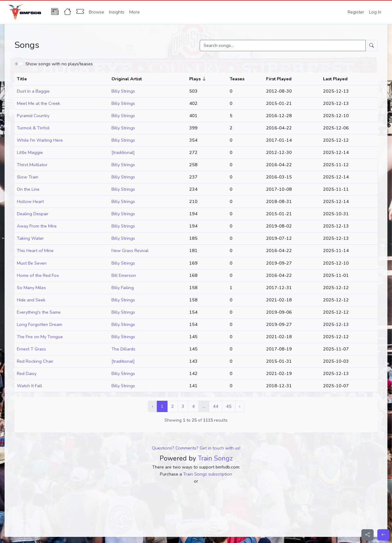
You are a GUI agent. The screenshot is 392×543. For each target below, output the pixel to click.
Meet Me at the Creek (38, 103)
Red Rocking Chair (35, 361)
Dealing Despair (33, 214)
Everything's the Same (39, 312)
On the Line (28, 189)
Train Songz (215, 458)
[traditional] (123, 152)
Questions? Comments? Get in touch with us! (196, 448)
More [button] (134, 12)
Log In (375, 12)
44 (216, 406)
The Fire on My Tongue (40, 337)
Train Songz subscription (208, 474)
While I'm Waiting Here (40, 140)
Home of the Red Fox (38, 275)
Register (356, 12)
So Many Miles (31, 288)
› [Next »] (240, 406)
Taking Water (30, 238)
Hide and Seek (31, 300)
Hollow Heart (30, 201)
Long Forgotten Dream (40, 324)
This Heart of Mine (35, 250)
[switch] (19, 64)
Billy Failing (123, 288)
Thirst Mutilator (32, 165)
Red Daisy (27, 373)
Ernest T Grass (31, 349)
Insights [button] (117, 12)
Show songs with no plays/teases (59, 64)
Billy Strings (123, 91)
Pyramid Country (33, 116)
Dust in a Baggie (33, 91)
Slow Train (28, 177)
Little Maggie (30, 152)
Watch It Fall (29, 386)
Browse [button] (96, 12)
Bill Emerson (124, 275)
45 (229, 406)
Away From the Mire (37, 226)
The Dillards (123, 349)
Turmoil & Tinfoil (33, 128)
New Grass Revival (130, 250)
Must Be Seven (32, 263)
